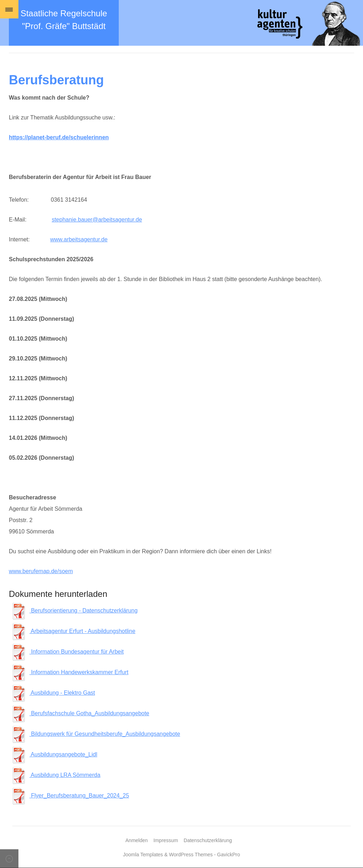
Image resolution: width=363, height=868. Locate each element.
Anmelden (137, 840)
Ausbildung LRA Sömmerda (55, 775)
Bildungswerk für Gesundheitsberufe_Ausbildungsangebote (95, 734)
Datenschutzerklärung (208, 840)
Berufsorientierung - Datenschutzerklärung (74, 611)
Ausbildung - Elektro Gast (53, 693)
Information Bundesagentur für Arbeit (67, 652)
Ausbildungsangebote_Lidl (54, 754)
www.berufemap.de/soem (41, 571)
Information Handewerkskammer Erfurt (69, 672)
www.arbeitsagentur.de (79, 239)
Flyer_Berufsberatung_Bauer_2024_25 (70, 796)
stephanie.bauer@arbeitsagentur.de (97, 220)
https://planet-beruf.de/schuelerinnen (59, 137)
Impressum (166, 840)
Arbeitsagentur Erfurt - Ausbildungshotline (73, 631)
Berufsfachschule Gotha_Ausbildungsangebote (80, 713)
